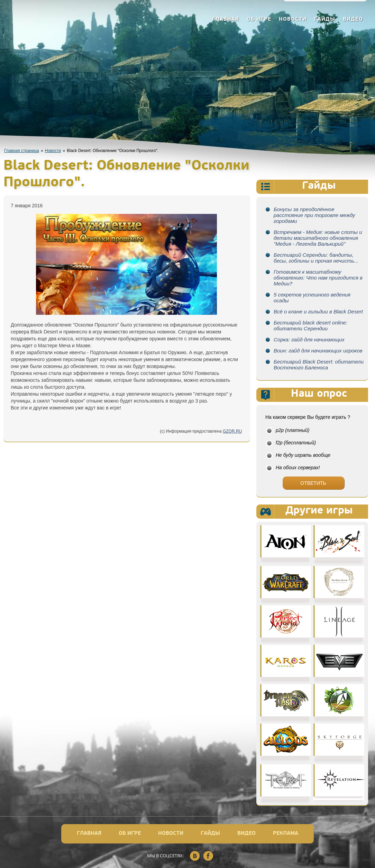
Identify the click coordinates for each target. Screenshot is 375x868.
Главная (226, 20)
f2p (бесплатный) (296, 443)
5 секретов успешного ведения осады (312, 298)
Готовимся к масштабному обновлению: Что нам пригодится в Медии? (318, 278)
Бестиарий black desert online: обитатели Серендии (310, 325)
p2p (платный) (293, 430)
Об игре (259, 20)
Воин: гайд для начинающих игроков (318, 351)
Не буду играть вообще (303, 455)
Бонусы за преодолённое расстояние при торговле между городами (314, 215)
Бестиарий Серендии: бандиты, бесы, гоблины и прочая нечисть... (316, 258)
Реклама (286, 834)
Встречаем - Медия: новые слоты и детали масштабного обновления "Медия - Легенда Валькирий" (318, 238)
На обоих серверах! (298, 468)
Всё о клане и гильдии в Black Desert (318, 312)
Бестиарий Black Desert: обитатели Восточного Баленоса (319, 365)
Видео (353, 20)
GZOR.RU (232, 431)
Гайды (325, 20)
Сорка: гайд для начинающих (309, 339)
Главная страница (22, 151)
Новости (293, 20)
